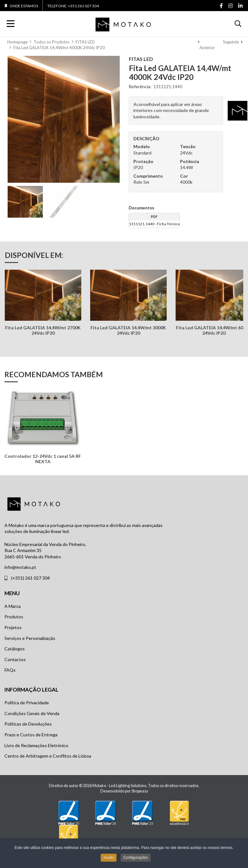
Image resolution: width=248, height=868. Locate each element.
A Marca (13, 606)
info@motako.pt (20, 567)
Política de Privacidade (27, 703)
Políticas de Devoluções (28, 724)
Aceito (108, 858)
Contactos (15, 659)
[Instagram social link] (230, 6)
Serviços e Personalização (30, 638)
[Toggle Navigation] (11, 24)
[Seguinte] (233, 45)
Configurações (135, 858)
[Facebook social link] (221, 6)
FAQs (10, 670)
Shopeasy (140, 791)
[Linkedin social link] (240, 6)
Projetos (13, 627)
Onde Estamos (24, 6)
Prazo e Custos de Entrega (31, 735)
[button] (238, 24)
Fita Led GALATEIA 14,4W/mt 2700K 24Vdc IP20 (43, 330)
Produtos (14, 617)
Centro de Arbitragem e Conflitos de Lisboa (48, 756)
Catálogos (15, 649)
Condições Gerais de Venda (32, 713)
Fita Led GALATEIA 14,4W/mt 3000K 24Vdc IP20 (128, 330)
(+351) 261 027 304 (30, 578)
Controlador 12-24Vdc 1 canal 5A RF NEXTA (43, 459)
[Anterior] (207, 45)
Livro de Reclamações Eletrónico (36, 745)
